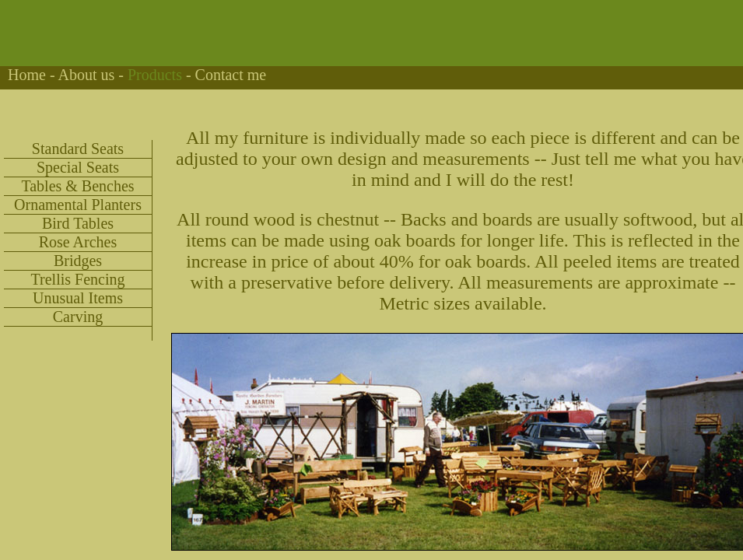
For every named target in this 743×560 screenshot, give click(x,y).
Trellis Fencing (78, 279)
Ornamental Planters (78, 205)
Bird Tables (78, 223)
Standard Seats (78, 149)
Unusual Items (78, 298)
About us (86, 75)
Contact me (231, 75)
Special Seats (78, 167)
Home (27, 75)
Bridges (78, 261)
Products (155, 75)
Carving (78, 317)
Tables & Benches (77, 186)
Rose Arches (78, 242)
